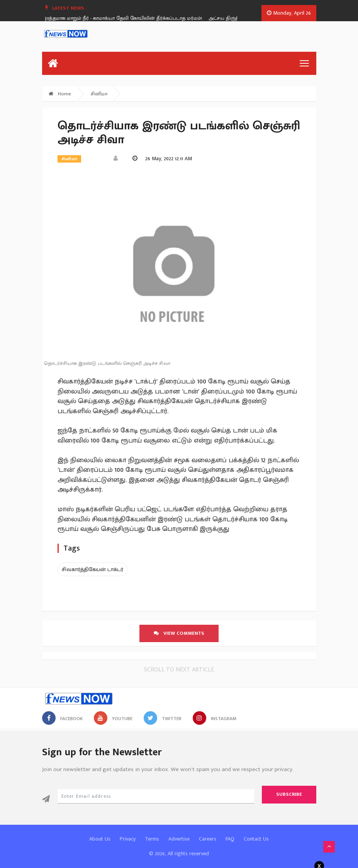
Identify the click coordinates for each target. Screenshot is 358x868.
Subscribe (289, 794)
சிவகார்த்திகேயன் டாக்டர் (92, 569)
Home (60, 94)
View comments (179, 633)
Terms (152, 839)
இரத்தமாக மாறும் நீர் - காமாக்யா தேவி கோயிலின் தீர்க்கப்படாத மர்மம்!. (125, 18)
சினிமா (99, 94)
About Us (100, 839)
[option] (128, 18)
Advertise (179, 839)
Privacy (128, 839)
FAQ (230, 839)
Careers (208, 839)
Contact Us (256, 839)
